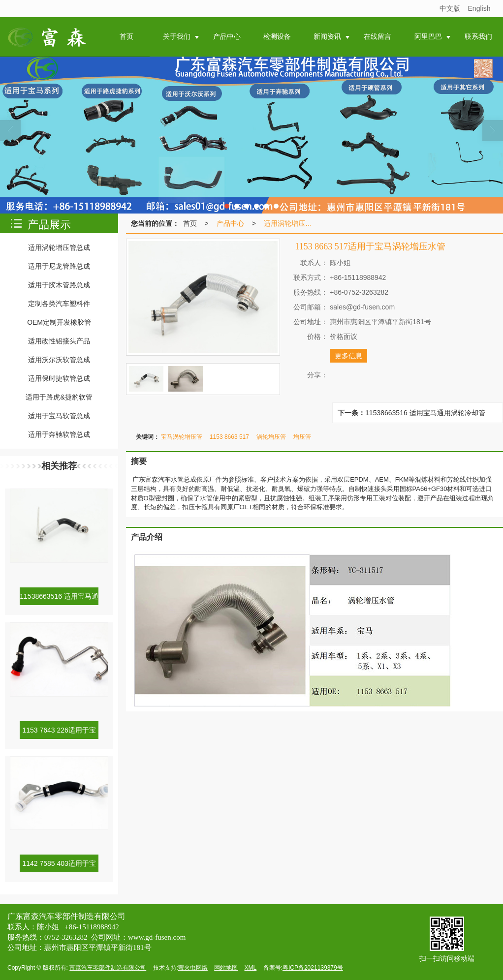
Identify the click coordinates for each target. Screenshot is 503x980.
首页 (190, 223)
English (479, 8)
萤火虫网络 (193, 968)
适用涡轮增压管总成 (290, 223)
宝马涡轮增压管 (182, 437)
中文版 (450, 8)
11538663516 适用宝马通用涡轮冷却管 (425, 413)
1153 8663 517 (229, 437)
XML (251, 968)
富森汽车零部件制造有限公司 (108, 968)
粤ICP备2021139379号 (313, 968)
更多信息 (348, 356)
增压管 (302, 437)
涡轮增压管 (271, 437)
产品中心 (230, 223)
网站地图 (226, 968)
